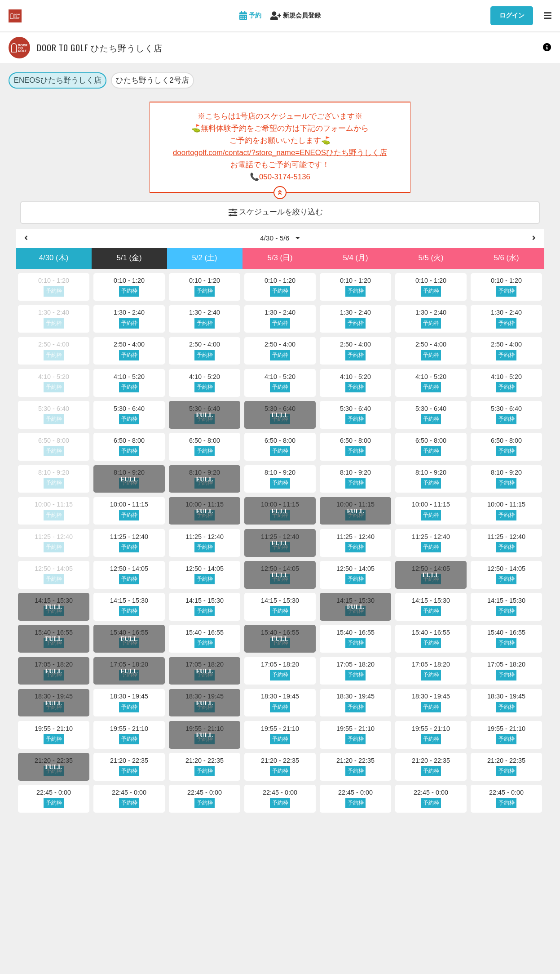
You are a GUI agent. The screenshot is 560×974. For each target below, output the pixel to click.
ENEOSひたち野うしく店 (58, 81)
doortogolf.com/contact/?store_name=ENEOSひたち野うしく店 (280, 153)
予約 (251, 16)
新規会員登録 (296, 16)
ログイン (512, 15)
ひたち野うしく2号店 (152, 81)
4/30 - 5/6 (280, 240)
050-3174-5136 (285, 177)
